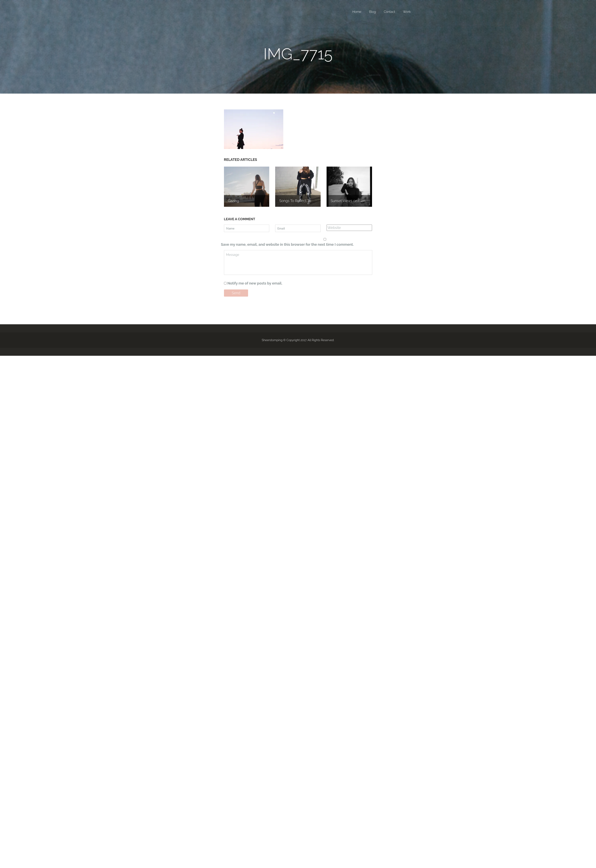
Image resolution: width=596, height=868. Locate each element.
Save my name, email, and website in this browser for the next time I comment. (287, 244)
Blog (372, 12)
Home (357, 12)
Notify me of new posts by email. (255, 283)
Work (407, 12)
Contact (389, 12)
